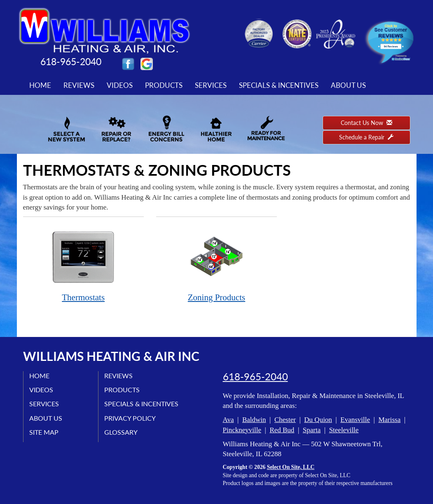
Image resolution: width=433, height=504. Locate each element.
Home (40, 85)
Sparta (312, 430)
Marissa (389, 420)
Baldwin (254, 420)
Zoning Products (216, 264)
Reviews (79, 85)
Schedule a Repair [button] (366, 137)
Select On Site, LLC (291, 467)
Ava (228, 420)
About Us (348, 85)
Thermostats (83, 264)
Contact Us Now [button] (366, 123)
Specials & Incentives (279, 85)
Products (164, 85)
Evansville (355, 420)
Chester (285, 420)
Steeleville (344, 430)
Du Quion (318, 420)
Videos (120, 85)
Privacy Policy (130, 418)
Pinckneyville (242, 430)
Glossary (121, 432)
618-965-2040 (255, 377)
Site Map (44, 432)
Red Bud (282, 430)
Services (211, 85)
